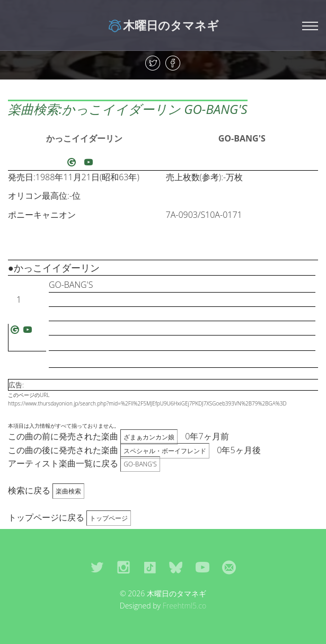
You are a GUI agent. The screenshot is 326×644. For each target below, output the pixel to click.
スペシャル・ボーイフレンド (165, 451)
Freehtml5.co (185, 606)
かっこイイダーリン (84, 138)
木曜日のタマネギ (163, 25)
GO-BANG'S (242, 138)
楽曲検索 (68, 491)
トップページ (109, 518)
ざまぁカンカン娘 (149, 437)
